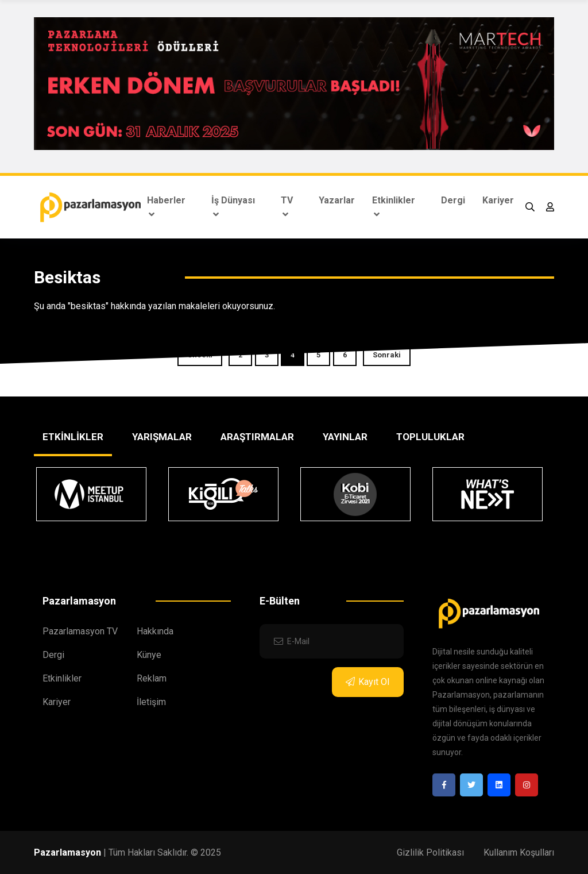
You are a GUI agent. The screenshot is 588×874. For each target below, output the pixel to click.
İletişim (151, 702)
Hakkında (155, 631)
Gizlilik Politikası (430, 852)
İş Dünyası (233, 207)
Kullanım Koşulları (519, 852)
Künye (149, 655)
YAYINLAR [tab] (345, 437)
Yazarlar (337, 200)
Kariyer (498, 200)
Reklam (152, 678)
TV (287, 207)
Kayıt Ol (367, 682)
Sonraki (387, 355)
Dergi (453, 200)
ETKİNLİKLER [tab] (73, 437)
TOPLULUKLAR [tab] (430, 437)
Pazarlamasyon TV (80, 631)
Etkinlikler (394, 207)
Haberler (166, 207)
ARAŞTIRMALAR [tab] (257, 437)
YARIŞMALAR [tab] (162, 437)
